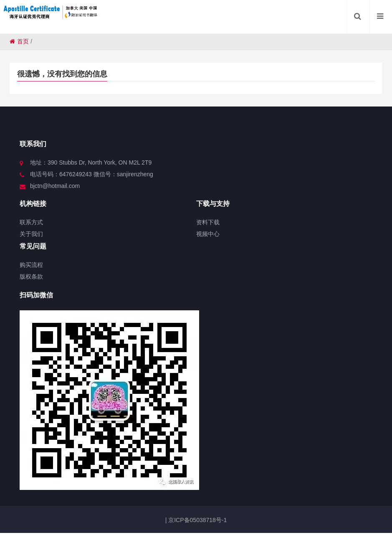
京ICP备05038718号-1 (197, 520)
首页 (19, 41)
